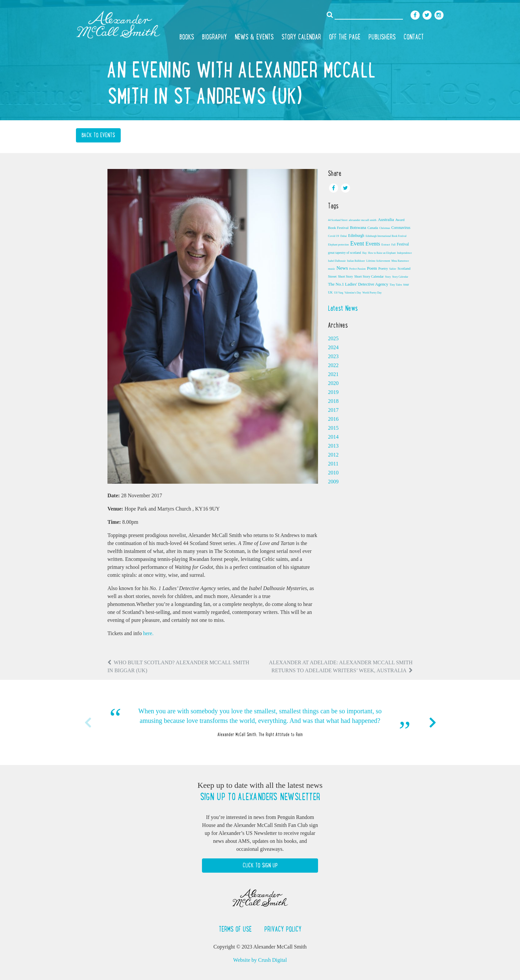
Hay (364, 253)
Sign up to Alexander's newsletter (260, 797)
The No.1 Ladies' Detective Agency (358, 284)
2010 (333, 473)
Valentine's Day (353, 293)
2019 (333, 392)
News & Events (254, 37)
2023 (333, 356)
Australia (386, 219)
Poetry (383, 268)
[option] (260, 722)
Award (400, 220)
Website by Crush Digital (260, 960)
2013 (333, 446)
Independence (404, 253)
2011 (333, 464)
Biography (214, 37)
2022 (333, 365)
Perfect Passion (357, 269)
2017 (333, 410)
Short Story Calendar (369, 276)
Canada (373, 228)
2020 (333, 383)
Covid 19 (333, 236)
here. (148, 633)
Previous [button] (88, 723)
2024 (333, 347)
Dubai (344, 236)
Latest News (343, 308)
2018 (333, 401)
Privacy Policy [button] (283, 929)
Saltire (393, 269)
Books (187, 37)
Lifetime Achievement (378, 261)
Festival (403, 244)
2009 (333, 482)
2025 (333, 338)
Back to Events (98, 135)
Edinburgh (356, 236)
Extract (386, 245)
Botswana (358, 228)
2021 (333, 374)
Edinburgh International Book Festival (386, 236)
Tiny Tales (396, 285)
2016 (333, 419)
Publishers (382, 37)
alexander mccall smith (363, 220)
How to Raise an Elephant (382, 253)
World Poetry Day (372, 293)
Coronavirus (401, 228)
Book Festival (338, 228)
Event (357, 244)
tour (406, 284)
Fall (393, 245)
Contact (414, 37)
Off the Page (345, 37)
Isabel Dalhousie (337, 261)
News (342, 268)
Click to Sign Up (260, 865)
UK (330, 292)
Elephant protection (338, 245)
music (332, 269)
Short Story (345, 276)
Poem (372, 268)
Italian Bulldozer (356, 261)
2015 (333, 428)
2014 (333, 437)
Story (388, 277)
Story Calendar (301, 37)
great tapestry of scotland (344, 253)
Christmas (385, 228)
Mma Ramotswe (400, 261)
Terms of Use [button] (236, 929)
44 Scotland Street (338, 220)
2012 (333, 455)
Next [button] (432, 723)
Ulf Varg (338, 293)
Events (373, 244)
